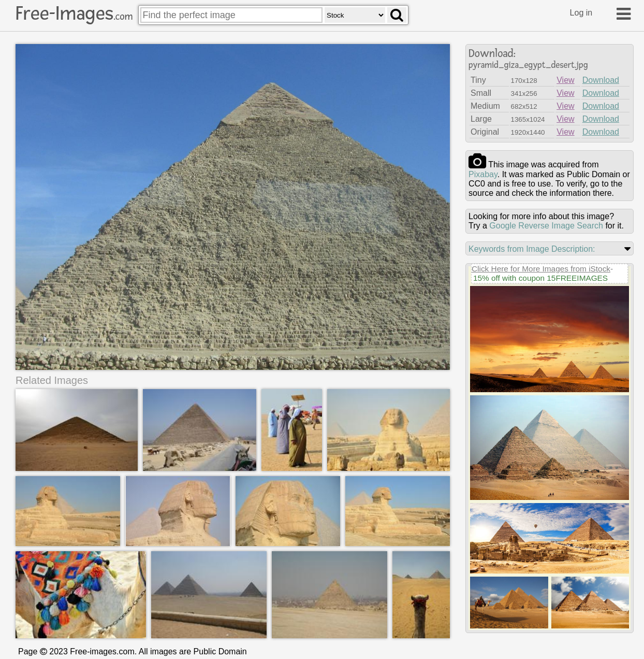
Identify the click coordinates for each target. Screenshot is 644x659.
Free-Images (74, 13)
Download (601, 80)
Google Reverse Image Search (546, 226)
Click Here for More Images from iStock (541, 269)
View (565, 80)
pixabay (483, 174)
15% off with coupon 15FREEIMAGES (540, 278)
